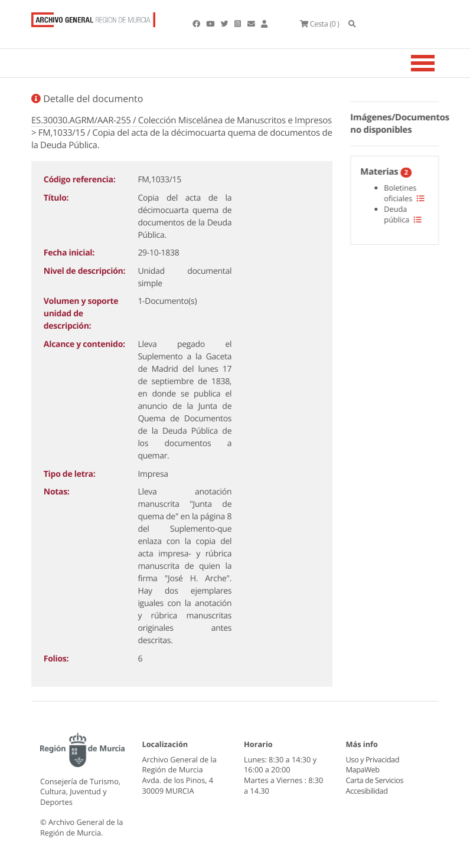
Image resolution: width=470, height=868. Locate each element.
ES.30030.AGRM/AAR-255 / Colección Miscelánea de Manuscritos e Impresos (182, 120)
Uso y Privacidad (373, 759)
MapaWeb (363, 769)
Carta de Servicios (375, 780)
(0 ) (319, 24)
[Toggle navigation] (438, 63)
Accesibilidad (367, 791)
